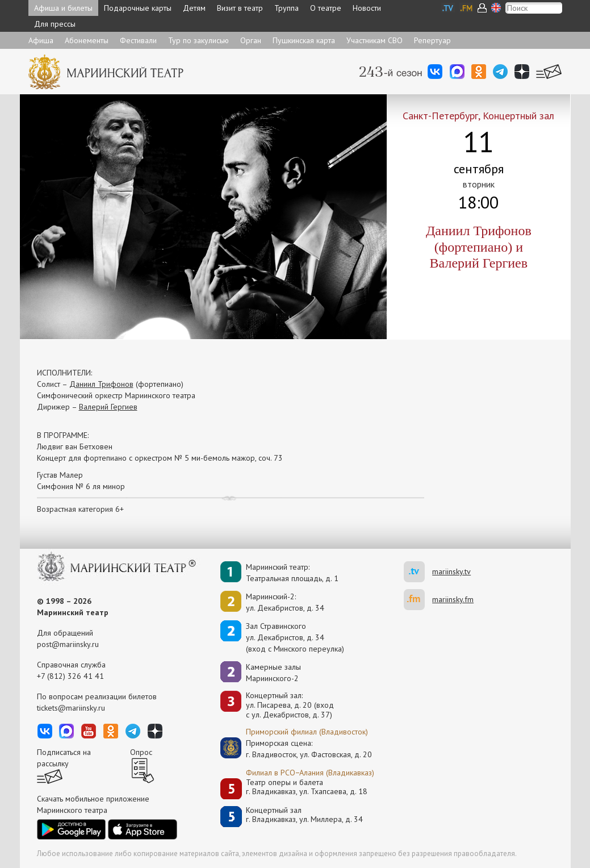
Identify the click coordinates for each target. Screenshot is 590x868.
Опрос (141, 752)
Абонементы (87, 40)
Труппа (286, 8)
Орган (251, 40)
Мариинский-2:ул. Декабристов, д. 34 (285, 602)
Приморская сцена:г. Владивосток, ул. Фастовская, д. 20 (297, 749)
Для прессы (55, 24)
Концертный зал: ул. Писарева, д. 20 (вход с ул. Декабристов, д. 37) (290, 705)
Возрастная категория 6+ (80, 509)
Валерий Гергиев (108, 407)
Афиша (41, 40)
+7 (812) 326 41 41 (70, 676)
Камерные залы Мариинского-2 (273, 673)
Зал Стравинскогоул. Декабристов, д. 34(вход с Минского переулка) (295, 637)
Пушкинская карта (304, 40)
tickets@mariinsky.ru (71, 708)
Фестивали (138, 40)
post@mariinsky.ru (68, 644)
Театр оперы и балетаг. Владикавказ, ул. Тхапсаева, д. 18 (307, 787)
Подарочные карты (138, 8)
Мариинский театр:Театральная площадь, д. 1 (292, 573)
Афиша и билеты (63, 8)
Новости (367, 8)
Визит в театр (240, 8)
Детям (194, 8)
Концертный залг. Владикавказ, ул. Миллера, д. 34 (304, 815)
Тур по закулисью (198, 40)
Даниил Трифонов (101, 384)
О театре (326, 8)
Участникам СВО (374, 40)
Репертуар (432, 40)
